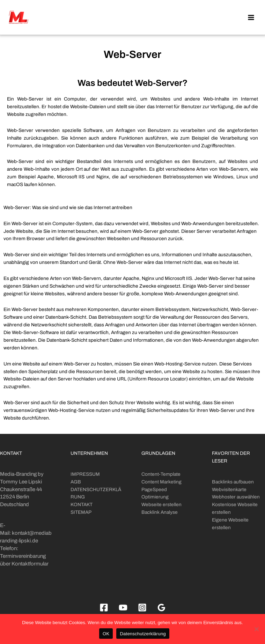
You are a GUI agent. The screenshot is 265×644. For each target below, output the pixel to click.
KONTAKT (82, 505)
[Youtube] (123, 608)
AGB (76, 482)
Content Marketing (161, 482)
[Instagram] (142, 608)
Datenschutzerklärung (143, 634)
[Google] (161, 608)
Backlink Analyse (160, 512)
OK (106, 634)
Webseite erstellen (161, 505)
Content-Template (161, 474)
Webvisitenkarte (229, 490)
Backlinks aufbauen (233, 482)
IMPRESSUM (85, 474)
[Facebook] (104, 608)
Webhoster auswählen (236, 497)
